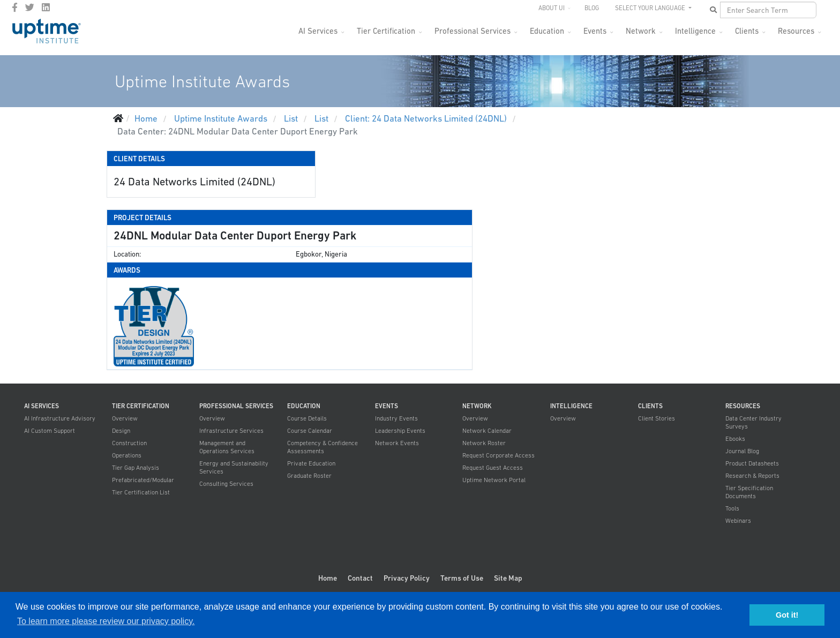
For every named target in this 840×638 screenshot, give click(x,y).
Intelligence (695, 31)
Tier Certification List (141, 492)
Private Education (311, 463)
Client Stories (657, 418)
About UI (552, 8)
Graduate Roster (309, 476)
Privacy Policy (407, 578)
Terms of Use (462, 578)
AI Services (318, 31)
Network (641, 31)
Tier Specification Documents (749, 492)
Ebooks (735, 439)
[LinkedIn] (46, 7)
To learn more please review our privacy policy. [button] (106, 621)
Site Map (508, 578)
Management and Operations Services (227, 447)
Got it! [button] (787, 615)
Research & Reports (752, 476)
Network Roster (484, 443)
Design (121, 431)
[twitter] (30, 7)
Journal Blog (742, 451)
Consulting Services (226, 484)
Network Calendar (487, 431)
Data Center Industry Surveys (753, 422)
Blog (592, 8)
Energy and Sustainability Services (234, 467)
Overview (125, 418)
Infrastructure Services (231, 431)
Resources (796, 31)
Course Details (307, 418)
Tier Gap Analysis (136, 468)
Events (595, 31)
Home (328, 578)
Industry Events (396, 418)
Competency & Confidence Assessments (322, 447)
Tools (732, 508)
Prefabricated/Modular (143, 480)
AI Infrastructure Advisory (60, 418)
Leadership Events (400, 431)
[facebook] (15, 7)
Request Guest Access (493, 468)
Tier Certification (386, 31)
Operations (127, 455)
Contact (360, 578)
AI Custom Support (50, 431)
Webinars (738, 521)
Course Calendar (310, 431)
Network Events (397, 443)
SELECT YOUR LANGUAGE (651, 8)
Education (547, 31)
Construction (129, 443)
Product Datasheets (752, 463)
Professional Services (472, 31)
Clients (747, 31)
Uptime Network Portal (494, 480)
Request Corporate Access (498, 455)
